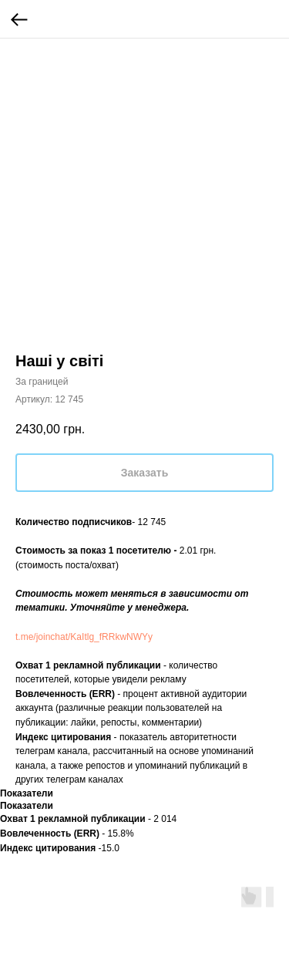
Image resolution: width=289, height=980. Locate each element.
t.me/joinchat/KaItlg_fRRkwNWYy (84, 637)
